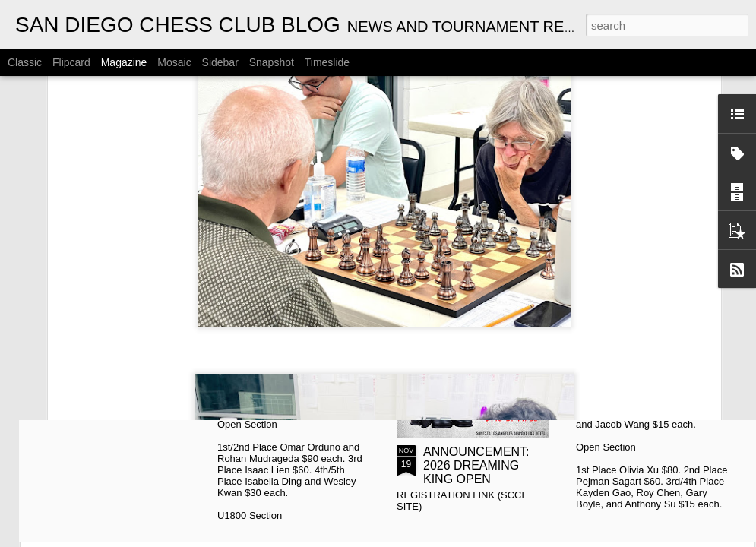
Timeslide (327, 62)
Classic (25, 62)
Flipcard (71, 62)
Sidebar (220, 62)
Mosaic (174, 62)
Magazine (124, 62)
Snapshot (272, 62)
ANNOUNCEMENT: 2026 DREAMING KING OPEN (476, 465)
